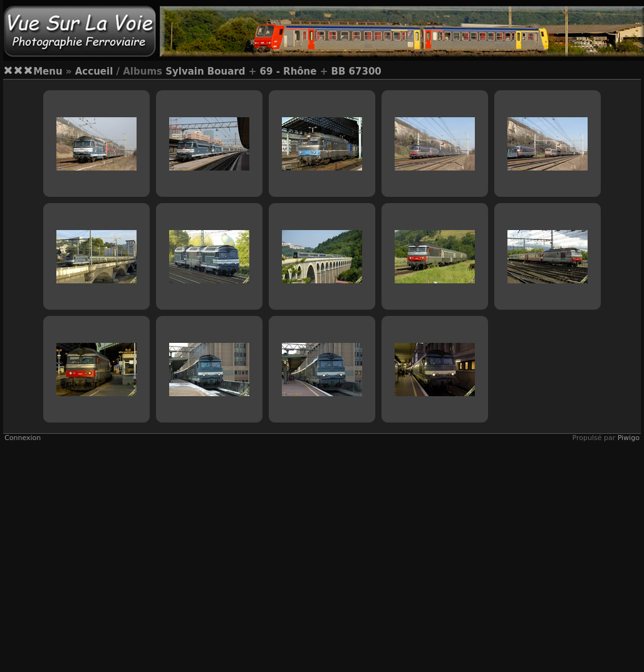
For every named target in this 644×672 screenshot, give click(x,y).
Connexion (23, 438)
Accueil (94, 71)
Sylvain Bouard (205, 71)
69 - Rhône (288, 71)
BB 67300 (356, 71)
